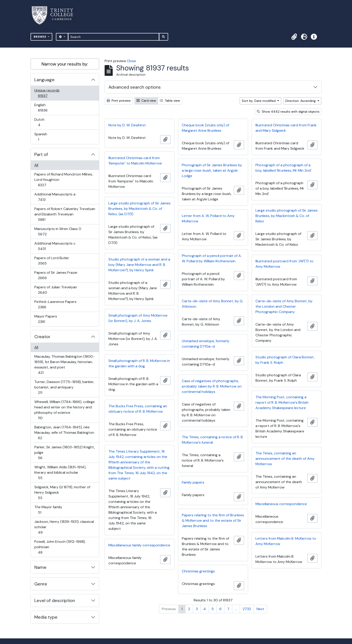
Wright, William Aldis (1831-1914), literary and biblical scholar (60, 472)
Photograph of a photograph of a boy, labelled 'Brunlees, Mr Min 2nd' (283, 168)
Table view (170, 101)
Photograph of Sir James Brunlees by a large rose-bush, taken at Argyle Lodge (212, 170)
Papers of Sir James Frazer (56, 275)
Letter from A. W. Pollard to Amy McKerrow (208, 218)
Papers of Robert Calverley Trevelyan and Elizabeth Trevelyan (65, 214)
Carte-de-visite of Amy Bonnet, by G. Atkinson (212, 304)
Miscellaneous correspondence (281, 504)
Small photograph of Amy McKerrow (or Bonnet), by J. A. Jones (138, 318)
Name (40, 567)
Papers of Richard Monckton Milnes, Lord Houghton (63, 180)
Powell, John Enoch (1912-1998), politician (60, 547)
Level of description (55, 600)
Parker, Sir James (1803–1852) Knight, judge (64, 452)
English (46, 108)
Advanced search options (135, 87)
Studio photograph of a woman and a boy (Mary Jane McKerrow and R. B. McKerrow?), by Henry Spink (139, 265)
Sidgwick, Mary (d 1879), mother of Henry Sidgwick (62, 492)
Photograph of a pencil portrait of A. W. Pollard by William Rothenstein (212, 258)
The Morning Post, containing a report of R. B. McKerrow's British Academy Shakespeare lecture (282, 402)
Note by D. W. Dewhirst (127, 125)
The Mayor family (48, 510)
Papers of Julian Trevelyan (56, 290)
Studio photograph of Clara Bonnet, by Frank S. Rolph (285, 360)
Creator (42, 337)
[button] (294, 37)
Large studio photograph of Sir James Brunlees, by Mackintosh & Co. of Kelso (287, 216)
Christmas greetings (198, 571)
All (36, 165)
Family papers (193, 482)
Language (44, 80)
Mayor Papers (46, 319)
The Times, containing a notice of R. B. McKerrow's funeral (213, 440)
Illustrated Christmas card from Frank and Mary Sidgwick (286, 128)
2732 (247, 609)
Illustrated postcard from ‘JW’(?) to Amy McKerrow (284, 264)
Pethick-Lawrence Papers (55, 304)
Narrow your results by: (65, 64)
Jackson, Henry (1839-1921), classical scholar (64, 527)
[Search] (114, 37)
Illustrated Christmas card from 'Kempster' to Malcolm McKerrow (135, 161)
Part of (41, 154)
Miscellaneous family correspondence (139, 545)
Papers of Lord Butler (52, 261)
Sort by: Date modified (259, 101)
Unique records (47, 93)
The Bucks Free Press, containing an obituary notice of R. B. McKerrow (138, 409)
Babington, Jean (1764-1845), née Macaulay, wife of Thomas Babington (64, 433)
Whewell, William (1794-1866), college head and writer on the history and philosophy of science (64, 410)
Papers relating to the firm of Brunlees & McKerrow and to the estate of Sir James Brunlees (213, 520)
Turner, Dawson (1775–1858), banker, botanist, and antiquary (64, 387)
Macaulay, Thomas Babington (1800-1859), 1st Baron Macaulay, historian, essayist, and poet (64, 365)
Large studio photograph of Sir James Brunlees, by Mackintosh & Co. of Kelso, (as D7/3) (140, 209)
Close (131, 61)
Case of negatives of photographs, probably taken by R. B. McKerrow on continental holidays (212, 386)
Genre (41, 584)
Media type (46, 617)
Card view (146, 101)
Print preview (119, 101)
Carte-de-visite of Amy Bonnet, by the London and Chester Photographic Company (284, 306)
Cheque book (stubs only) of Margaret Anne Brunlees (206, 128)
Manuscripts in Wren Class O (58, 231)
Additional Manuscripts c (55, 246)
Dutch (42, 122)
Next (260, 609)
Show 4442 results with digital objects (288, 112)
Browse (40, 37)
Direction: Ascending (301, 101)
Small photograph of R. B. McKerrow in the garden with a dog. (139, 363)
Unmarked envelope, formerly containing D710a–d (206, 344)
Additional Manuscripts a (55, 197)
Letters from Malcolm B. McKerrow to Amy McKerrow (286, 541)
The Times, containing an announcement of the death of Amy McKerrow (285, 459)
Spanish (42, 137)
